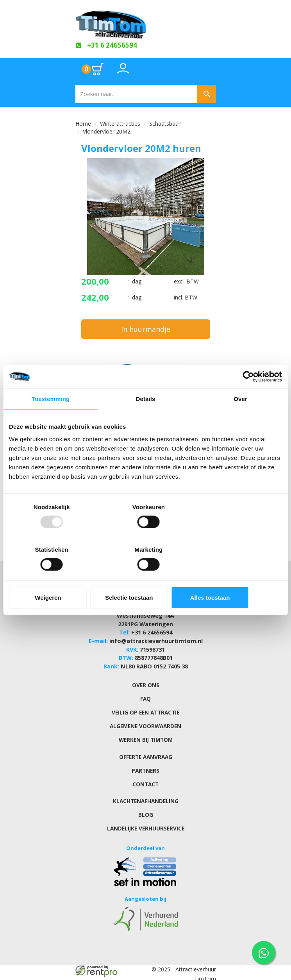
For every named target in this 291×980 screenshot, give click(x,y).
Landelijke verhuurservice (145, 819)
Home (83, 123)
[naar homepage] (146, 22)
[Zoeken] (207, 94)
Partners (145, 762)
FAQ (145, 691)
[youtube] (209, 975)
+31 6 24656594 (152, 628)
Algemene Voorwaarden (146, 718)
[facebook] (195, 975)
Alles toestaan (237, 576)
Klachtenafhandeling (145, 792)
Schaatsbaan (165, 123)
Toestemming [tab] (51, 420)
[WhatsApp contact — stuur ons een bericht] (264, 953)
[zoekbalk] (136, 94)
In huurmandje (146, 328)
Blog (145, 805)
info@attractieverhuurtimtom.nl (156, 636)
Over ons (146, 678)
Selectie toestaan (145, 576)
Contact (146, 775)
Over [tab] (240, 420)
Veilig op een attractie (146, 705)
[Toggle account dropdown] (123, 72)
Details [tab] (146, 420)
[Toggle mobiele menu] (204, 69)
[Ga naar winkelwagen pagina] (93, 69)
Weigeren (53, 576)
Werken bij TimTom (145, 731)
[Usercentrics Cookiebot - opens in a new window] (248, 398)
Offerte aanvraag (145, 748)
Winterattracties (120, 123)
